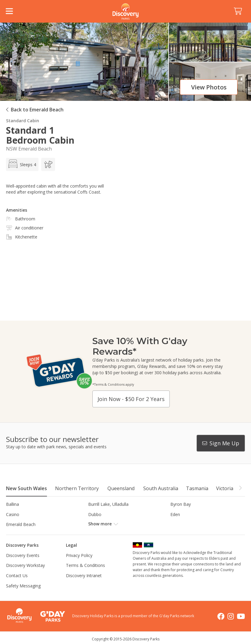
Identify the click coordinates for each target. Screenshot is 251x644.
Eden (175, 514)
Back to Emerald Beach (37, 110)
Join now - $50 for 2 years (131, 399)
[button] (240, 488)
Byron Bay (181, 504)
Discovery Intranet (84, 576)
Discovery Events (23, 555)
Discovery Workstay (25, 565)
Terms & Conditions (85, 565)
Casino (13, 514)
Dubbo (95, 514)
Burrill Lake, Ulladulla (108, 504)
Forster (95, 524)
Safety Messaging (23, 586)
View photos (209, 87)
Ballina (12, 504)
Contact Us (17, 576)
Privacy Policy (79, 555)
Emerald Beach (21, 524)
